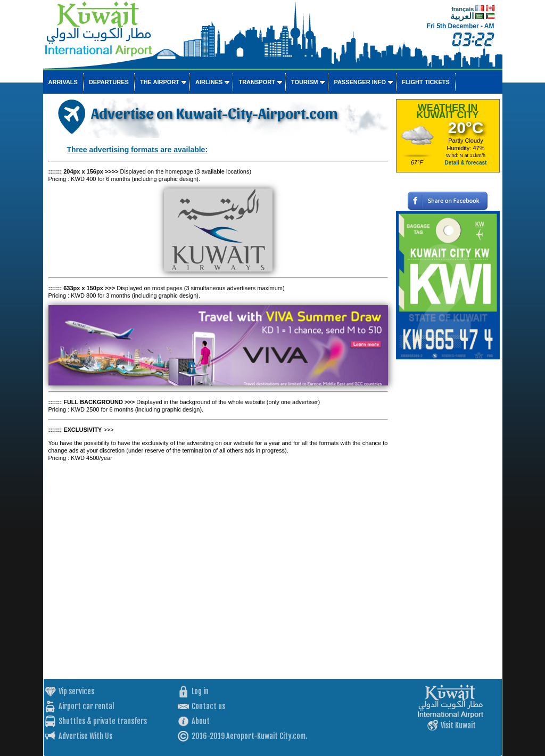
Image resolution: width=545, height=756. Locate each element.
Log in (200, 691)
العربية (462, 16)
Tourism (305, 82)
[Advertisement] (448, 519)
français (463, 9)
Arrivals (63, 82)
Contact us (208, 706)
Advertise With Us (85, 736)
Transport (257, 82)
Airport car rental (86, 706)
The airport (160, 82)
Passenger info (360, 82)
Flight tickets (426, 82)
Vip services (76, 691)
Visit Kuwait (458, 725)
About (201, 721)
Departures (109, 82)
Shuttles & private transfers (103, 721)
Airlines (209, 82)
